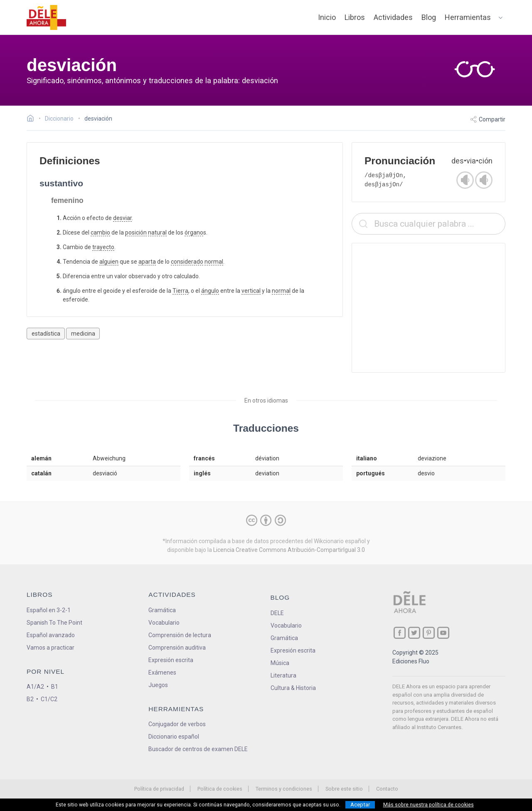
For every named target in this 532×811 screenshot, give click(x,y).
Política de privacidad (159, 789)
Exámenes (162, 673)
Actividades (393, 17)
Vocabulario (164, 623)
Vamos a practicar (50, 648)
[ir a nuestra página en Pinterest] (429, 633)
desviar (122, 218)
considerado (187, 262)
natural (157, 232)
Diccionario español (174, 737)
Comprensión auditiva (177, 648)
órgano (194, 232)
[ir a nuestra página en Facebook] (400, 633)
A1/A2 (35, 687)
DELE (277, 613)
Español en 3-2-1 (49, 610)
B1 (55, 687)
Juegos (158, 685)
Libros (355, 17)
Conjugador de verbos (177, 724)
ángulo (210, 291)
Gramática (162, 610)
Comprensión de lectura (180, 635)
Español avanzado (51, 635)
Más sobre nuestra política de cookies (429, 805)
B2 (30, 699)
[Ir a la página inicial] (33, 119)
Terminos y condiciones (284, 789)
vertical (251, 291)
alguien (109, 262)
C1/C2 (49, 699)
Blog (429, 17)
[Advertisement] (429, 308)
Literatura (283, 675)
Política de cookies (220, 789)
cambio (100, 232)
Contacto (387, 789)
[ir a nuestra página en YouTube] (443, 633)
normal (214, 262)
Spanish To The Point (54, 623)
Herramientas (468, 17)
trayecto (103, 247)
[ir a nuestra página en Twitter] (414, 633)
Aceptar (360, 805)
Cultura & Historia (293, 688)
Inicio (327, 17)
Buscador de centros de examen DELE (198, 749)
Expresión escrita (171, 660)
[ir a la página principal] (47, 17)
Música (280, 663)
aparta (147, 262)
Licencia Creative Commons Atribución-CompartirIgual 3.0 (289, 550)
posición (136, 232)
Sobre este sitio (344, 789)
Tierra (180, 291)
